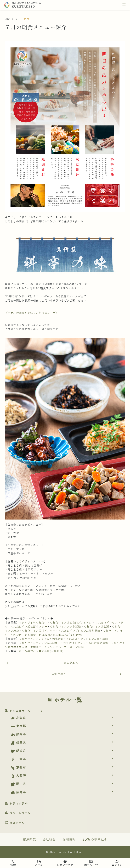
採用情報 (69, 840)
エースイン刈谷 (74, 647)
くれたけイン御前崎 (23, 635)
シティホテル (16, 804)
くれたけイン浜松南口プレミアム (70, 623)
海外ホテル (15, 823)
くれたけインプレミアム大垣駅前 (87, 639)
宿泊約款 (29, 840)
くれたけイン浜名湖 (96, 627)
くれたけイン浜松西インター (29, 627)
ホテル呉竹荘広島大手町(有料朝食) (41, 651)
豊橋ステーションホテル (46, 647)
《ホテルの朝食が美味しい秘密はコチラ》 (32, 313)
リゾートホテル (18, 813)
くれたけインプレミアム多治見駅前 (41, 639)
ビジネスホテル (25, 711)
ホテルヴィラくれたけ (33, 623)
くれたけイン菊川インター (39, 631)
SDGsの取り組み (95, 840)
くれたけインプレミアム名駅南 (38, 643)
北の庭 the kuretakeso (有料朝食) (60, 635)
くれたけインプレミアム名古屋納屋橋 (84, 643)
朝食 (26, 19)
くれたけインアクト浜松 (65, 627)
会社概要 (49, 840)
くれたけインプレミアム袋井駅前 (79, 631)
